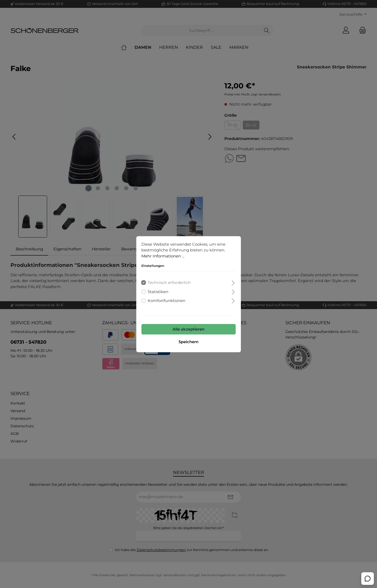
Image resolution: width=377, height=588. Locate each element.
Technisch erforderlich (169, 282)
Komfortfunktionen (167, 301)
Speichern (188, 341)
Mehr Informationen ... (163, 256)
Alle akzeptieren (188, 329)
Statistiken (158, 291)
